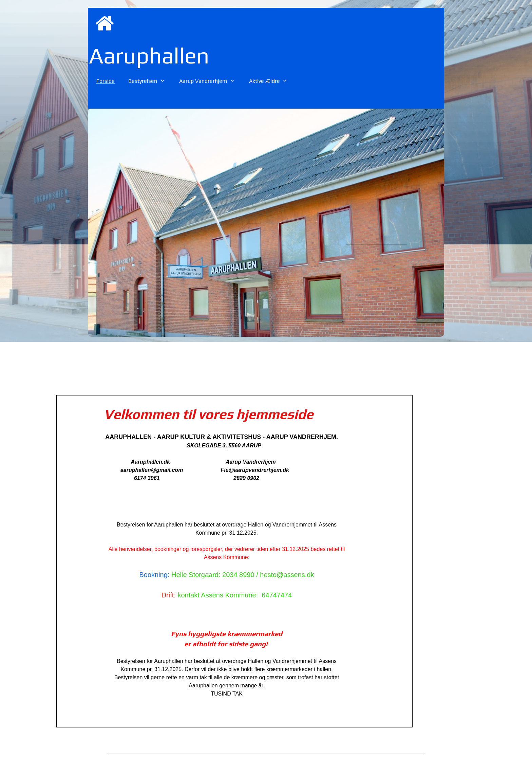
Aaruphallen (149, 55)
